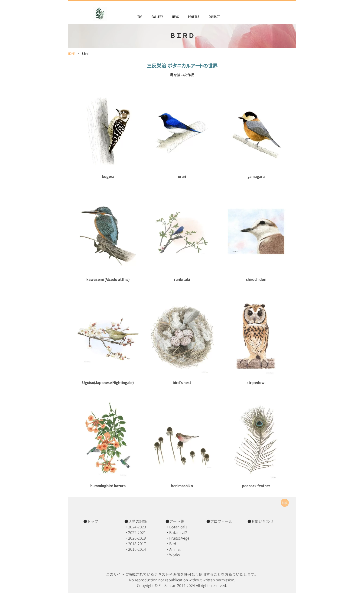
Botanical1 (178, 527)
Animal (175, 549)
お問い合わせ (262, 521)
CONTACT (214, 17)
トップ (93, 521)
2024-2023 (137, 527)
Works (174, 555)
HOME (71, 54)
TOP (140, 17)
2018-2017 (137, 544)
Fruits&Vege (179, 538)
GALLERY (157, 17)
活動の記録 (137, 521)
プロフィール (221, 521)
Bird (173, 544)
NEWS (175, 17)
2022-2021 (137, 533)
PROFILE (194, 17)
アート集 (177, 521)
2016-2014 (137, 549)
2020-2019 (137, 538)
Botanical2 (178, 533)
